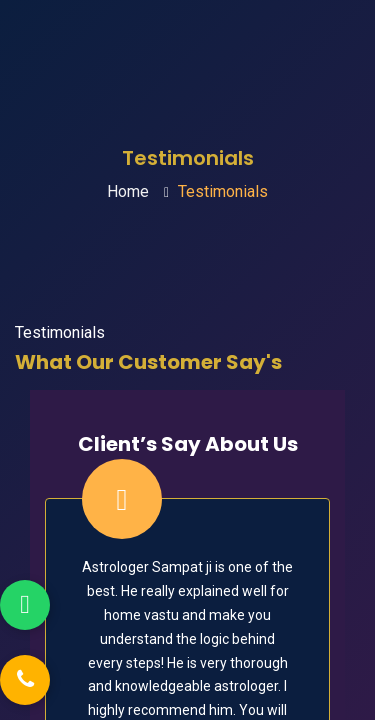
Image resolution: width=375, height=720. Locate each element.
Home (128, 191)
